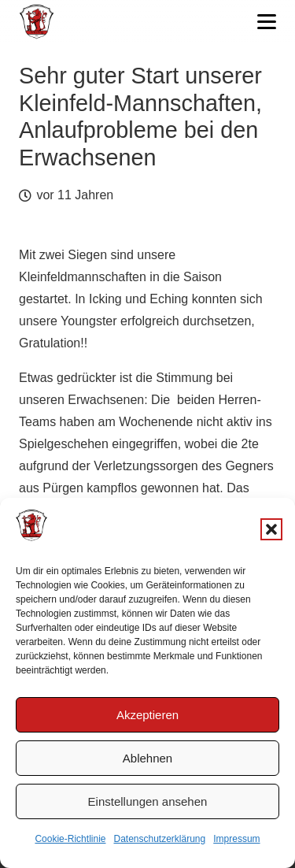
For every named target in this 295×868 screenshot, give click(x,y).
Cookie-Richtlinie (70, 839)
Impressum (236, 839)
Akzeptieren (147, 715)
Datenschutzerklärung (159, 839)
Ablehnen (147, 758)
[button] (271, 529)
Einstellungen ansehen (148, 801)
